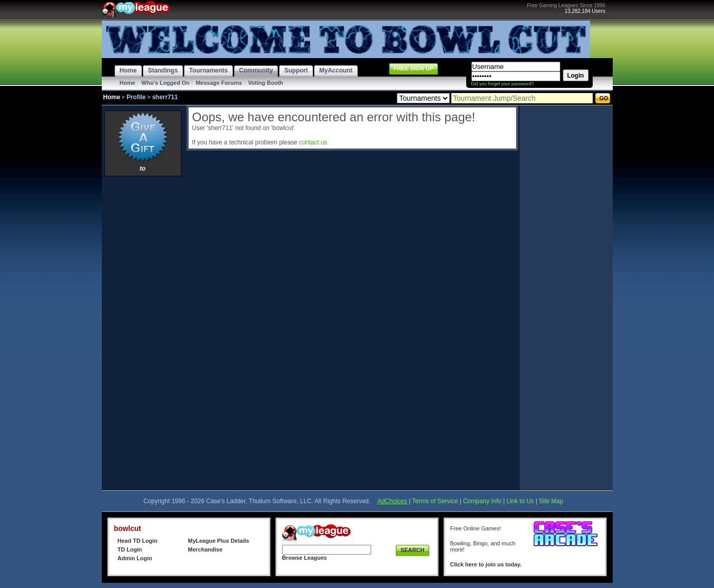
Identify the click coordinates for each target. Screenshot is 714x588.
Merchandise (205, 549)
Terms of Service (435, 501)
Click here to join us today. (486, 564)
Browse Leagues (305, 558)
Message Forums (219, 83)
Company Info (482, 501)
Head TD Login (138, 541)
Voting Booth (266, 83)
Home (128, 83)
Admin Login (135, 558)
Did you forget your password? (503, 84)
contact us (313, 142)
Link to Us (520, 501)
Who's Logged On (166, 83)
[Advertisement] (143, 333)
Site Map (551, 501)
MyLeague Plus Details (219, 541)
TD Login (130, 549)
